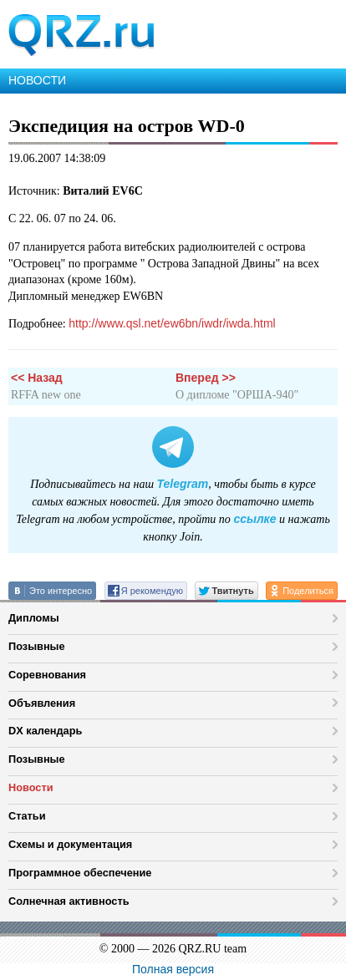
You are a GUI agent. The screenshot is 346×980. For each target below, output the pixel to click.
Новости (31, 787)
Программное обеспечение (80, 873)
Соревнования (47, 675)
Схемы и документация (70, 844)
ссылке (254, 519)
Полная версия (173, 969)
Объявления (42, 703)
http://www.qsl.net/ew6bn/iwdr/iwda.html (172, 323)
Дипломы (34, 618)
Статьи (27, 816)
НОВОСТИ (37, 80)
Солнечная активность (69, 901)
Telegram (183, 484)
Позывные (37, 646)
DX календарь (45, 731)
